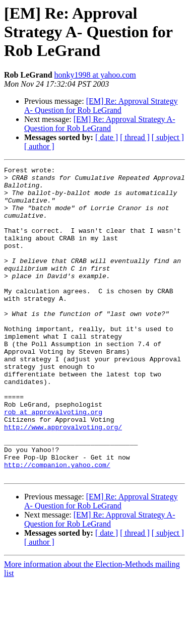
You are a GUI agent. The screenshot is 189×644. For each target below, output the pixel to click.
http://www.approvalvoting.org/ (63, 480)
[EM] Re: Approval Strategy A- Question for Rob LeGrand (101, 106)
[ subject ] (168, 137)
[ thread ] (135, 137)
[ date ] (107, 137)
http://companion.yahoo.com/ (57, 525)
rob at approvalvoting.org (53, 462)
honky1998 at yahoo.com (95, 75)
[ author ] (39, 146)
